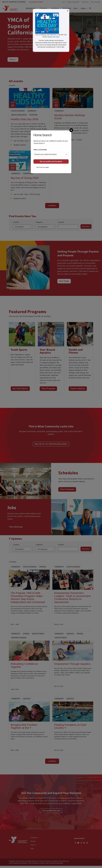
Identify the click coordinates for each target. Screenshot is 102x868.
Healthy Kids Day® (53, 37)
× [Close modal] (68, 11)
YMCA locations (40, 150)
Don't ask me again (41, 167)
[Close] (71, 130)
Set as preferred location (51, 161)
